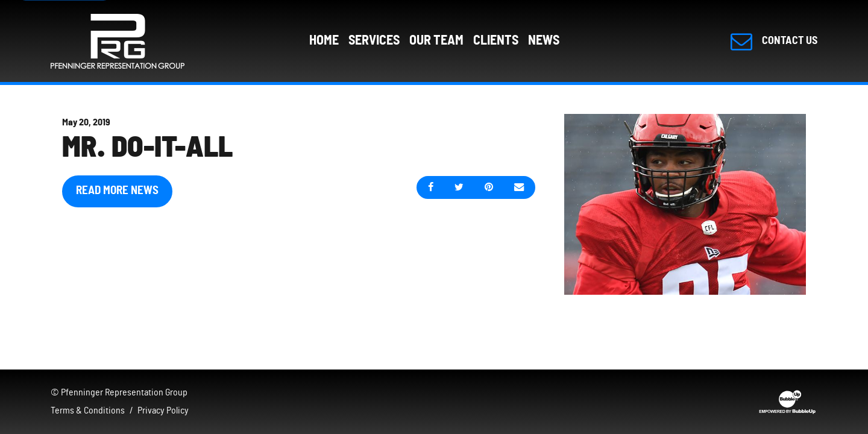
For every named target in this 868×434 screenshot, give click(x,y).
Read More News (117, 191)
